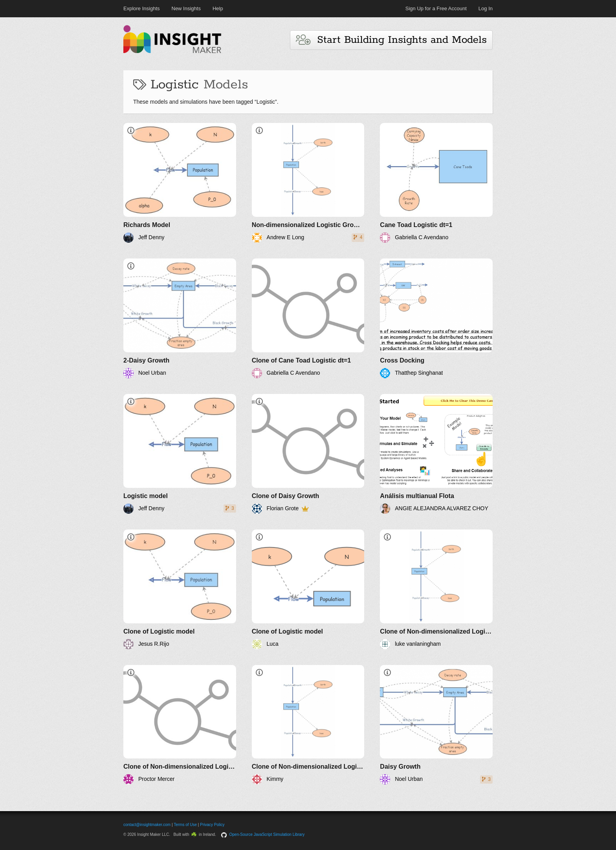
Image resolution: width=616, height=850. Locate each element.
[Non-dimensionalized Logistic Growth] (308, 183)
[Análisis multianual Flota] (436, 454)
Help (218, 8)
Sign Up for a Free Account (436, 8)
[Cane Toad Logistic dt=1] (436, 183)
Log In (486, 8)
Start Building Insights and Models (391, 40)
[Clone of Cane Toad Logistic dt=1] (308, 318)
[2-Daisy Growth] (180, 318)
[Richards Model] (180, 183)
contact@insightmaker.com (147, 825)
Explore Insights (142, 8)
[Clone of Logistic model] (180, 589)
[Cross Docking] (436, 318)
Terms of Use (185, 825)
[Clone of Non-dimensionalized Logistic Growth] (436, 589)
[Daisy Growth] (436, 725)
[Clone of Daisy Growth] (308, 454)
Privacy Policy (212, 825)
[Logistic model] (180, 454)
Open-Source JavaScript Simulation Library (267, 834)
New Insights (186, 8)
